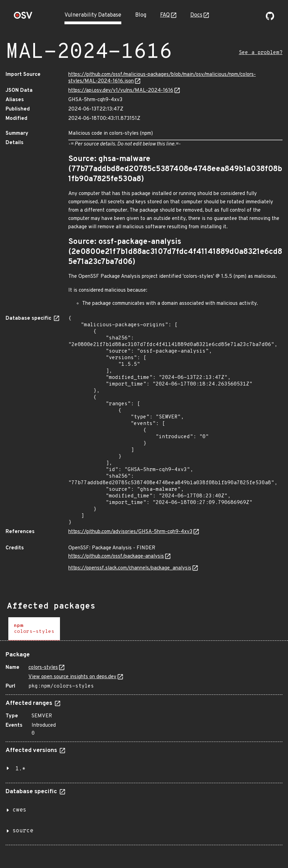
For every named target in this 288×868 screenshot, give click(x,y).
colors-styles (43, 668)
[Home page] (23, 17)
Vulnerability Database (93, 15)
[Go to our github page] (270, 19)
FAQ (165, 15)
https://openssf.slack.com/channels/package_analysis (130, 568)
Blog (141, 15)
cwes (19, 810)
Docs (196, 15)
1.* (20, 769)
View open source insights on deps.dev (72, 677)
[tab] (34, 629)
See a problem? (261, 53)
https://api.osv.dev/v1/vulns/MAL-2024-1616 (121, 91)
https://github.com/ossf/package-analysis (116, 556)
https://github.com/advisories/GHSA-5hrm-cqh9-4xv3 (130, 532)
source (23, 831)
